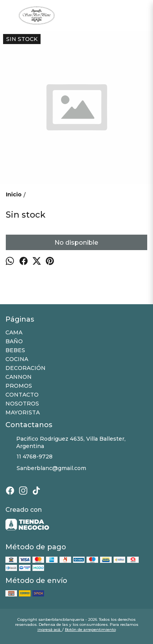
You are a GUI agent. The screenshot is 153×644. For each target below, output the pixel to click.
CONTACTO (22, 395)
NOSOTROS (22, 404)
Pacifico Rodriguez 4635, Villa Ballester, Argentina (65, 442)
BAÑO (14, 341)
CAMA (14, 332)
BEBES (15, 350)
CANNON (19, 377)
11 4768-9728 (29, 457)
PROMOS (19, 386)
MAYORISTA (23, 412)
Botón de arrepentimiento (90, 630)
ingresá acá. (50, 630)
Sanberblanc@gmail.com (46, 469)
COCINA (17, 359)
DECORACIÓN (25, 368)
